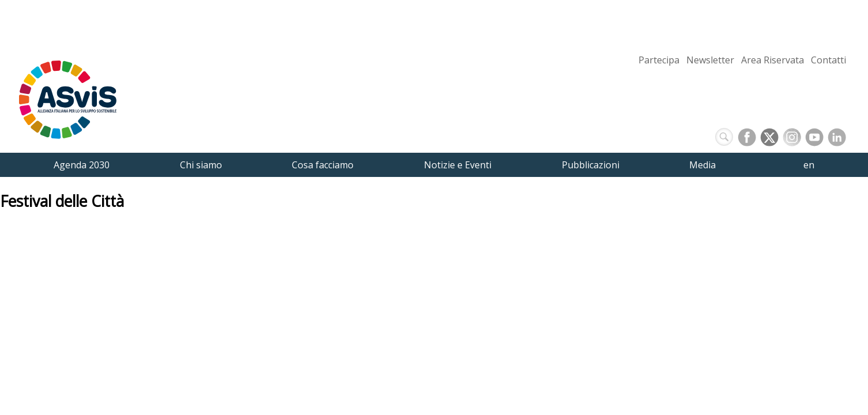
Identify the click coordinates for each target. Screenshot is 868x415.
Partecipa (659, 60)
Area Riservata (773, 60)
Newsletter (710, 60)
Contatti (828, 60)
